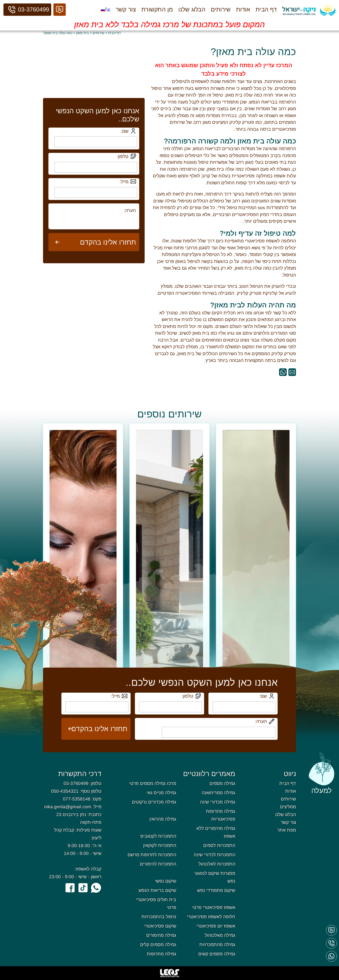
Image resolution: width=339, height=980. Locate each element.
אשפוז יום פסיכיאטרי (216, 926)
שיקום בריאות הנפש (157, 890)
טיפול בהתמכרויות (159, 917)
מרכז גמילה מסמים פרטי (153, 783)
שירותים (221, 10)
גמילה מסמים (222, 783)
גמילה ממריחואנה (218, 793)
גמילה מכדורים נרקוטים (154, 802)
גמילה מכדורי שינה (218, 802)
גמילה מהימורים (161, 935)
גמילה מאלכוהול (220, 935)
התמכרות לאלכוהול (217, 864)
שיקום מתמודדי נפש (216, 890)
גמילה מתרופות (162, 954)
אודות (243, 10)
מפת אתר (287, 830)
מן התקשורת (157, 10)
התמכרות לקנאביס (158, 836)
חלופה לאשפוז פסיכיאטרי (211, 917)
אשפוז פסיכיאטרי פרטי (214, 907)
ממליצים (288, 807)
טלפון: (123, 156)
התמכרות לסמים (219, 845)
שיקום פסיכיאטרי (160, 926)
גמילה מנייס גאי (161, 793)
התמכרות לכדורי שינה (214, 855)
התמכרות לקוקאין (160, 845)
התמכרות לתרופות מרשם (152, 855)
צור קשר (126, 10)
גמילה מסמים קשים (217, 954)
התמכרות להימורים (158, 864)
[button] (60, 10)
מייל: (124, 181)
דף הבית (266, 10)
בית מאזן (82, 33)
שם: (125, 131)
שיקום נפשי (166, 881)
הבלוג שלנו (192, 10)
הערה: (261, 721)
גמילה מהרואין (163, 819)
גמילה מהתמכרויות (217, 944)
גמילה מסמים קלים (158, 944)
